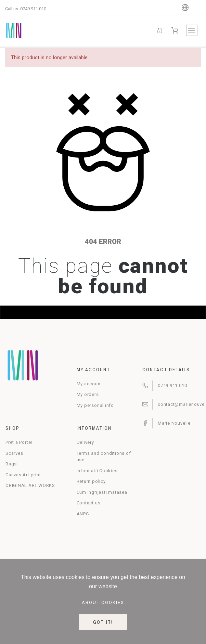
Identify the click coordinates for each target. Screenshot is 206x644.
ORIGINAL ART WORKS (30, 485)
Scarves (14, 453)
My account (89, 384)
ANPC (83, 514)
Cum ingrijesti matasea (102, 492)
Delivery (85, 442)
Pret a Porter (19, 442)
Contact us (89, 503)
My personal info (95, 405)
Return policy (91, 481)
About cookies (103, 602)
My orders (88, 394)
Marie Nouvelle (174, 423)
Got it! (103, 622)
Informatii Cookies (97, 471)
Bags (11, 464)
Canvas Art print (23, 475)
